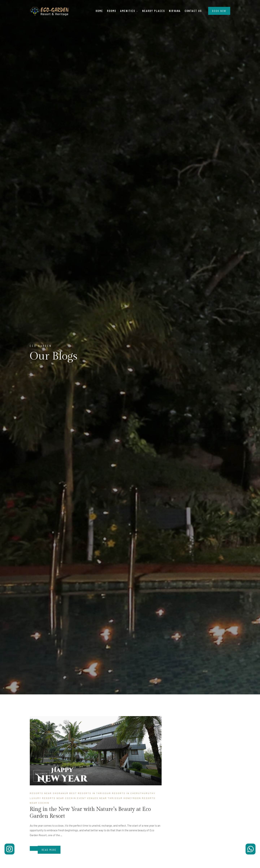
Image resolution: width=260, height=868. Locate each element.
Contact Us (193, 11)
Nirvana (175, 11)
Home (99, 11)
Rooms (112, 11)
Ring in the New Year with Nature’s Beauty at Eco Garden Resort (90, 813)
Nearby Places (154, 11)
